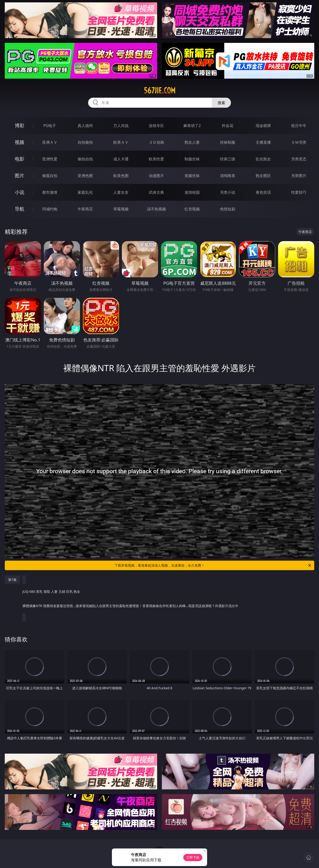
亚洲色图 (85, 176)
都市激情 (50, 192)
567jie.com (160, 91)
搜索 (221, 103)
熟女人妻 (192, 142)
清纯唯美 (228, 176)
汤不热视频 (156, 209)
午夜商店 (85, 209)
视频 (20, 142)
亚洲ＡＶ (50, 142)
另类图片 (299, 176)
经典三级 (228, 159)
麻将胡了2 (192, 126)
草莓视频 (121, 209)
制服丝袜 (192, 159)
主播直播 (263, 142)
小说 (20, 192)
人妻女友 (121, 192)
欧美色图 (121, 176)
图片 (20, 175)
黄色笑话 (263, 192)
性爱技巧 (299, 192)
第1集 (12, 580)
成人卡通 (121, 159)
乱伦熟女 (263, 159)
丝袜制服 (228, 142)
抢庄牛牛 (299, 126)
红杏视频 (192, 209)
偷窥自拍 (50, 176)
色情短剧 (228, 209)
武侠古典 (156, 192)
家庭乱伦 (85, 192)
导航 (20, 209)
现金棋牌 (263, 126)
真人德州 (85, 126)
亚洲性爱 (50, 159)
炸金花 (228, 126)
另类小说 (228, 192)
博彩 (20, 125)
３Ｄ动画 (156, 142)
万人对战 (121, 126)
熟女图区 (263, 176)
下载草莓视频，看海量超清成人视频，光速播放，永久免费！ (213, 565)
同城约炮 (50, 209)
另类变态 (299, 159)
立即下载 (193, 857)
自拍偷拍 (85, 142)
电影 (20, 159)
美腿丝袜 (192, 176)
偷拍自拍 (85, 159)
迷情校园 (192, 192)
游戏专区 (156, 126)
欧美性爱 (156, 159)
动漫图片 (156, 176)
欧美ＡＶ (121, 142)
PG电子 (50, 126)
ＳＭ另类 (299, 142)
